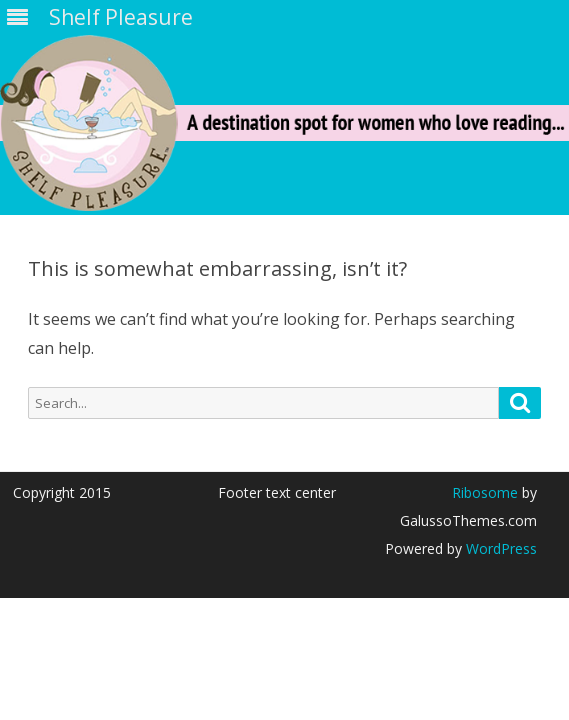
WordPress (499, 548)
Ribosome (485, 492)
